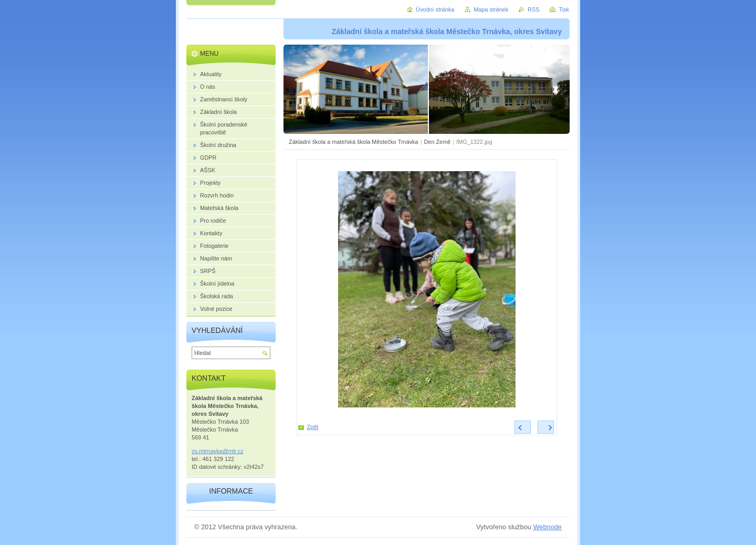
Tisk (564, 9)
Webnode (547, 527)
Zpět (313, 427)
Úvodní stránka (435, 9)
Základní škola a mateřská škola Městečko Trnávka (354, 142)
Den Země (437, 142)
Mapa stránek (491, 9)
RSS (533, 9)
